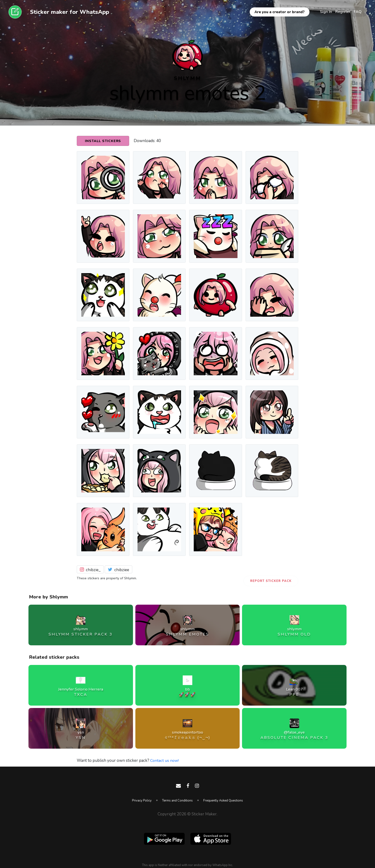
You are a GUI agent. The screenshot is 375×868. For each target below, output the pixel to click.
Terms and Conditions (177, 801)
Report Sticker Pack (271, 581)
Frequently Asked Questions (223, 801)
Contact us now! (165, 760)
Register (343, 12)
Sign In (326, 12)
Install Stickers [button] (104, 141)
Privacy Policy (142, 801)
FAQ (358, 12)
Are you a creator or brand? (280, 12)
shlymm (187, 78)
